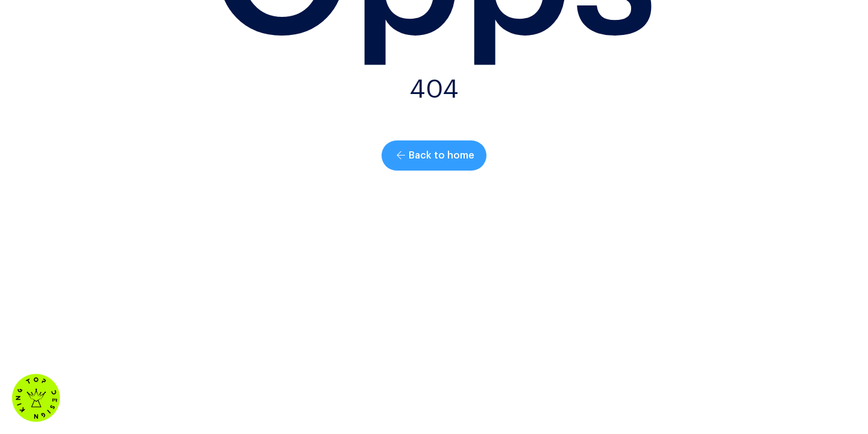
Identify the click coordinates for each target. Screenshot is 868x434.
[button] (434, 156)
